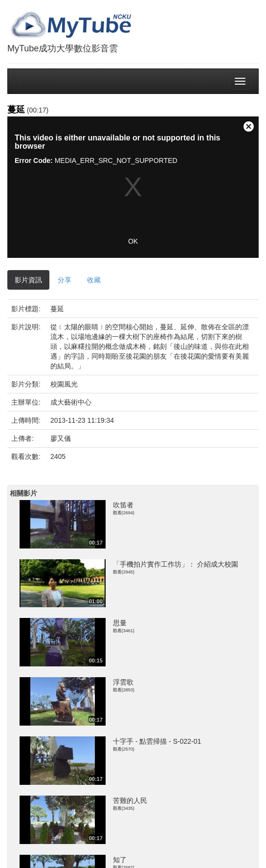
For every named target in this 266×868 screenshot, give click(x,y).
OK (133, 241)
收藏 (94, 280)
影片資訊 (28, 280)
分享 (65, 280)
